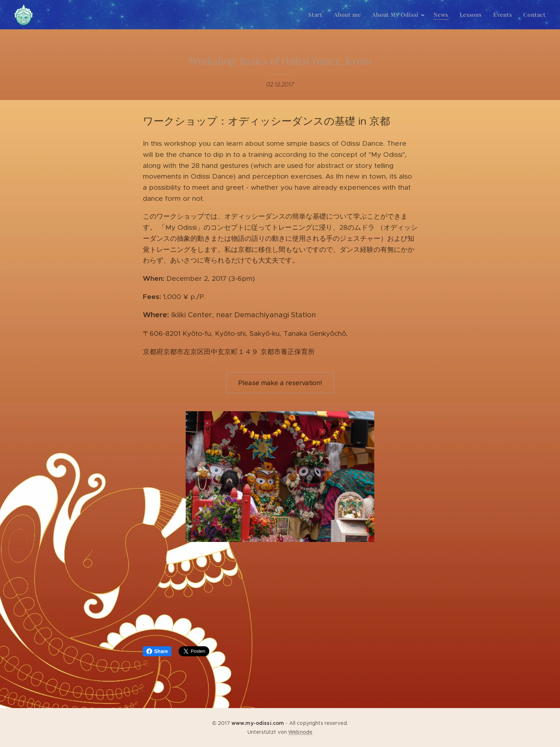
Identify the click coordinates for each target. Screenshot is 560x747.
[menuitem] (323, 15)
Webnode (300, 732)
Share (157, 651)
